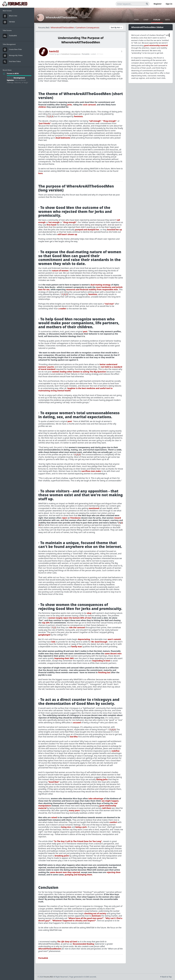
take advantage (96, 798)
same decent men (113, 653)
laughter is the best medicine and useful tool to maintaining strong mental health (75, 389)
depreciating (84, 639)
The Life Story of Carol (67, 942)
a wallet (62, 309)
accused (77, 722)
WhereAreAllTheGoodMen (62, 17)
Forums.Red (44, 28)
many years (74, 810)
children (42, 107)
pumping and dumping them (78, 875)
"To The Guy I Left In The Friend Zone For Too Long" (78, 841)
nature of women (60, 271)
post (85, 331)
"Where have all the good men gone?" (86, 918)
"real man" (109, 304)
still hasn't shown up (67, 234)
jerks (70, 105)
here (40, 173)
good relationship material (156, 45)
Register (158, 4)
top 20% (46, 623)
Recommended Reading (83, 944)
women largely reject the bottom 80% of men (70, 618)
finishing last (104, 672)
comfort (113, 822)
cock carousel (89, 105)
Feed (136, 20)
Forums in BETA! (13, 73)
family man (77, 646)
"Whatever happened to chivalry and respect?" (74, 921)
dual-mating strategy (100, 285)
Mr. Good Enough (99, 642)
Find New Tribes (12, 62)
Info (167, 20)
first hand (51, 225)
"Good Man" (54, 782)
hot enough (54, 222)
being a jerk (81, 827)
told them (107, 808)
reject (65, 518)
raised (54, 817)
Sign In (169, 4)
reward (118, 518)
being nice (66, 827)
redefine (115, 751)
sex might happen (110, 801)
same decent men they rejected (65, 872)
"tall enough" (95, 121)
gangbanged (44, 635)
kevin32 (54, 51)
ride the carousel (77, 627)
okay (89, 613)
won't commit (114, 639)
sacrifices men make (91, 471)
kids (53, 642)
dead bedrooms (63, 138)
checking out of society (95, 913)
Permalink (86, 54)
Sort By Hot (116, 28)
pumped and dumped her (87, 230)
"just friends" (45, 123)
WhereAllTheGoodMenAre (50, 949)
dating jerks (102, 779)
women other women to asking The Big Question (79, 372)
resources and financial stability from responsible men (92, 289)
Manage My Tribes (13, 56)
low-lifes (74, 737)
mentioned (94, 508)
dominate (96, 916)
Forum (157, 20)
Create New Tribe (12, 50)
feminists (78, 116)
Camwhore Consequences (88, 28)
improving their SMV (64, 658)
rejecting (114, 872)
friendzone (76, 518)
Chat (146, 20)
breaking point (62, 856)
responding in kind (101, 661)
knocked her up (115, 230)
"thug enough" (109, 121)
